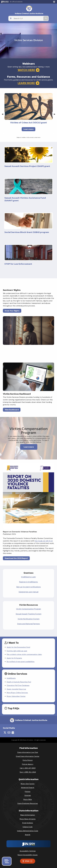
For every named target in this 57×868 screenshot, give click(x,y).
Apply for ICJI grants (14, 658)
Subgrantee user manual (28, 592)
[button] (55, 2)
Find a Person (28, 760)
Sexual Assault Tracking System (29, 614)
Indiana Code (28, 827)
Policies (28, 792)
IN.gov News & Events (28, 819)
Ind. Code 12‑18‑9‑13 (44, 541)
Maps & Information (28, 815)
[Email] (9, 732)
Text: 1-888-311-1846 (28, 772)
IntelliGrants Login (28, 577)
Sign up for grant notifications (28, 587)
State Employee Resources (28, 803)
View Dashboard (12, 410)
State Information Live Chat (28, 752)
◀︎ (3, 114)
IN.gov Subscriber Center (16, 696)
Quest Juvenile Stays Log (16, 689)
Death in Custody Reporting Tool (19, 682)
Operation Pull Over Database (18, 685)
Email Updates (28, 823)
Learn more (28, 129)
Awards (28, 835)
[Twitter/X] (5, 732)
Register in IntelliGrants (28, 582)
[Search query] (28, 18)
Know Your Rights (12, 311)
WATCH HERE (29, 70)
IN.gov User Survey (28, 784)
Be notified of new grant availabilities (21, 662)
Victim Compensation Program (28, 609)
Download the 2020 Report (16, 558)
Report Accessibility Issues (28, 855)
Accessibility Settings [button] (28, 851)
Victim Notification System (29, 619)
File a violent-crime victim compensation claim (24, 654)
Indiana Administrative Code (28, 831)
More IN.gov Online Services (17, 693)
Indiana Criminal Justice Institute (29, 13)
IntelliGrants (11, 678)
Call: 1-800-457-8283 (28, 768)
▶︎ (55, 114)
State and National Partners (28, 624)
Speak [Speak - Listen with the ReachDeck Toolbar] (27, 861)
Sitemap (28, 795)
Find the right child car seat (17, 651)
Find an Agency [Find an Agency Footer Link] (28, 764)
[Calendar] (13, 732)
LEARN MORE (28, 83)
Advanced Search (28, 788)
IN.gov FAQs (28, 799)
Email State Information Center (28, 756)
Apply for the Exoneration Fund (18, 647)
